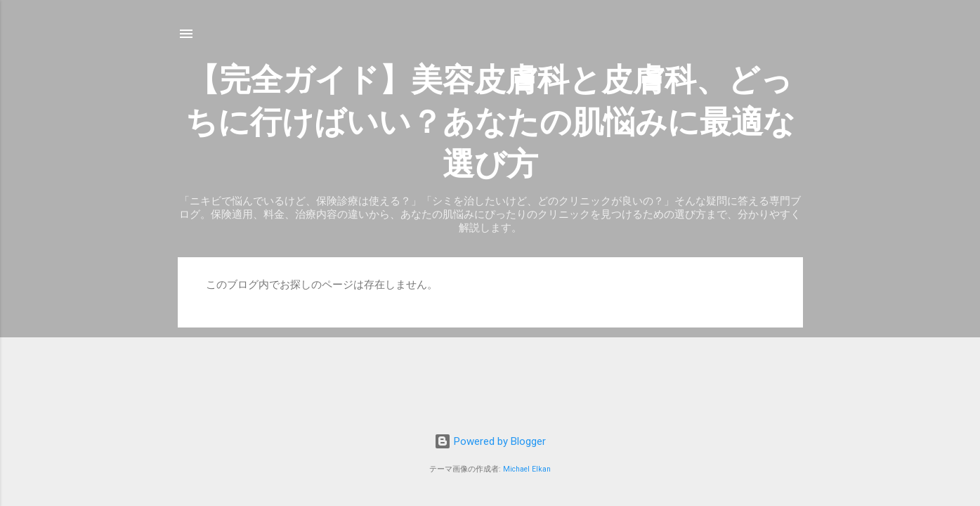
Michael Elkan (527, 469)
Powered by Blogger (490, 441)
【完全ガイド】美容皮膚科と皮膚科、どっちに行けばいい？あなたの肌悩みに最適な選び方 (490, 122)
